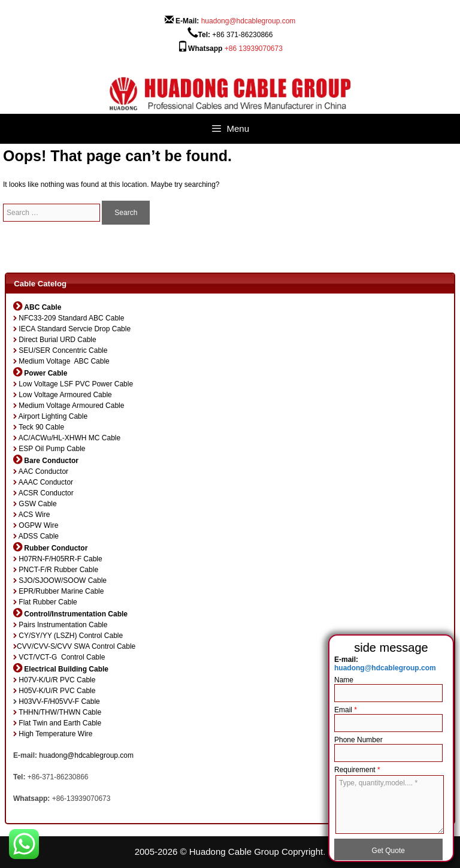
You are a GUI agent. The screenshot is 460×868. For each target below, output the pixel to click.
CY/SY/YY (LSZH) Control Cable (71, 636)
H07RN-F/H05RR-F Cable (60, 559)
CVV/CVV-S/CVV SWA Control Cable (76, 646)
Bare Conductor (51, 461)
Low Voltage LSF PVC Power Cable (76, 384)
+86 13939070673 (254, 49)
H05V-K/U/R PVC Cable (57, 691)
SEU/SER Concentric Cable (63, 350)
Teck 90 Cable (41, 427)
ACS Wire (34, 515)
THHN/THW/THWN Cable (60, 712)
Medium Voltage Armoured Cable (71, 406)
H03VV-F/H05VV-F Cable (59, 701)
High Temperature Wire (55, 734)
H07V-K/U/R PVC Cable (57, 680)
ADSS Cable (39, 536)
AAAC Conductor (46, 482)
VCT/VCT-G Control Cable (62, 657)
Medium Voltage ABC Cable (64, 361)
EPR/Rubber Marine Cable (61, 591)
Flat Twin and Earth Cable (60, 723)
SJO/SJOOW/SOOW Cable (63, 580)
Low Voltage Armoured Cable (65, 395)
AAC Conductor (43, 471)
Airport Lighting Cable (53, 416)
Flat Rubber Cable (48, 602)
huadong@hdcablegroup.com (249, 21)
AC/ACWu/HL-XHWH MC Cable (69, 438)
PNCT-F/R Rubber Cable (58, 570)
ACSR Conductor (46, 493)
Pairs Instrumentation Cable (63, 625)
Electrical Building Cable (66, 669)
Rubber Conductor (56, 548)
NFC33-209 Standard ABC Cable (71, 318)
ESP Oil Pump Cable (52, 449)
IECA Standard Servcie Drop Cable (75, 329)
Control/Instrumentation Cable (76, 614)
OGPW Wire (38, 525)
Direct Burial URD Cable (57, 340)
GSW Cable (37, 504)
